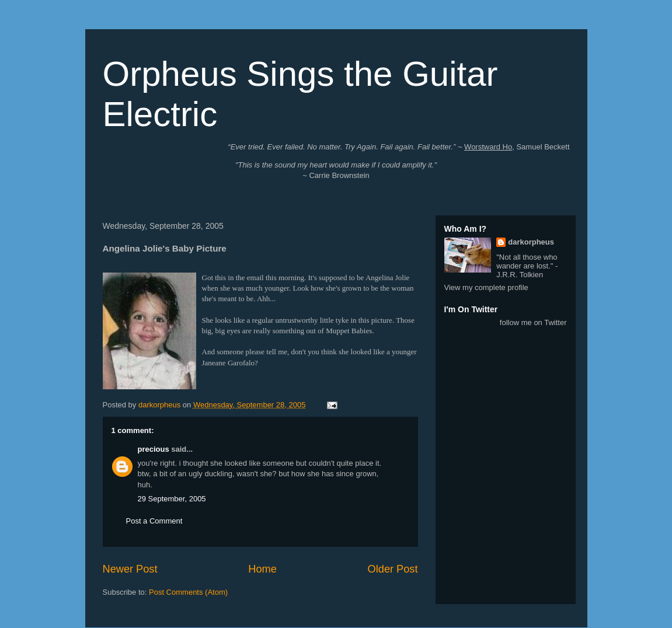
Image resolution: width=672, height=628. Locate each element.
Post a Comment (154, 521)
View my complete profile (486, 287)
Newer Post (130, 569)
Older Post (393, 569)
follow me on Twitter (533, 322)
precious (154, 449)
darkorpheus (531, 242)
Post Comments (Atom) (188, 592)
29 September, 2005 (172, 499)
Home (262, 569)
